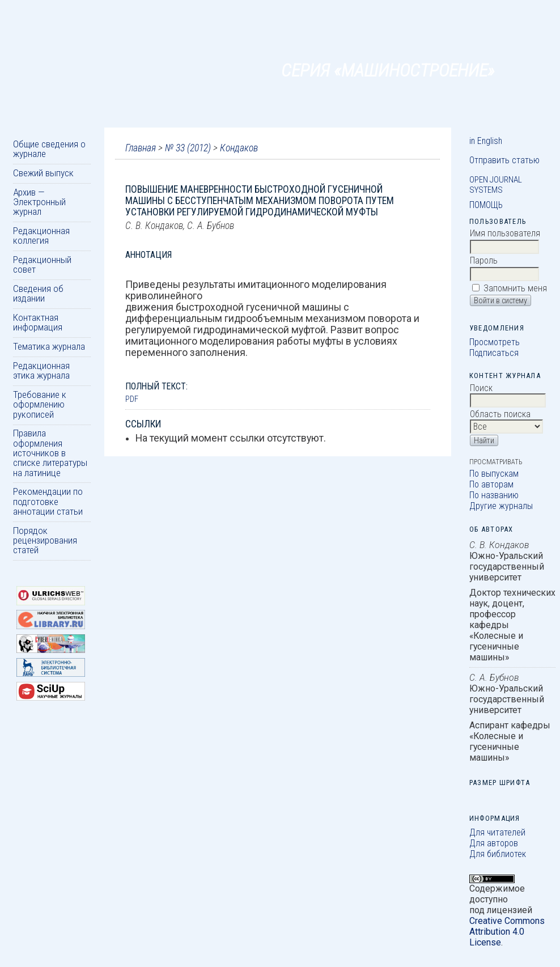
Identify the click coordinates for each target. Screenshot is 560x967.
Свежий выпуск (43, 173)
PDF (132, 399)
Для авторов (494, 843)
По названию (494, 495)
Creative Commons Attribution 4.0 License (507, 932)
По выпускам (494, 474)
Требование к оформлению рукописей (40, 404)
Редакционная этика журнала (41, 370)
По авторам (491, 484)
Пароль (484, 260)
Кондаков (239, 148)
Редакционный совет (42, 264)
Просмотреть (495, 342)
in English (486, 141)
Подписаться (494, 353)
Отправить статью (504, 160)
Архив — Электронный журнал (39, 202)
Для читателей (497, 832)
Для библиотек (498, 854)
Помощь (486, 205)
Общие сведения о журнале (49, 149)
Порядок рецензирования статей (45, 540)
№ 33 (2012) (188, 148)
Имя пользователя (505, 233)
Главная (141, 148)
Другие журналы (501, 506)
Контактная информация (38, 322)
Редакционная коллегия (41, 236)
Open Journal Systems (496, 185)
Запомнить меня (515, 288)
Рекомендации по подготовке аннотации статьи (48, 501)
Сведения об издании (38, 293)
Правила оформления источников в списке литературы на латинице (50, 453)
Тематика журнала (49, 346)
